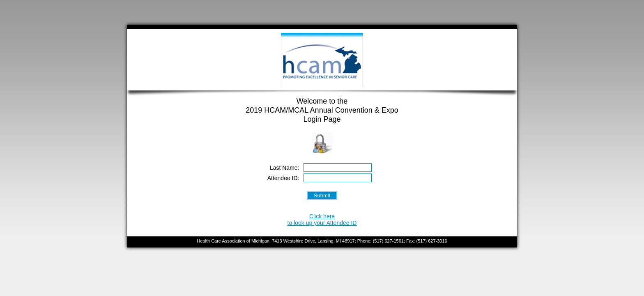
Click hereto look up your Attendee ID (322, 220)
